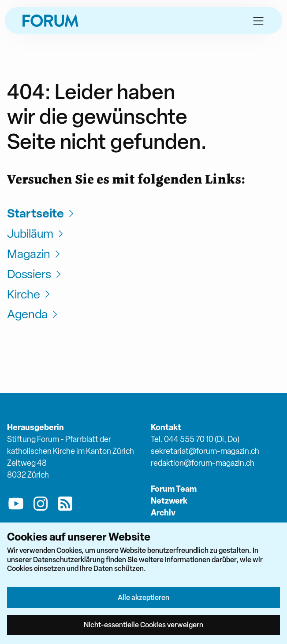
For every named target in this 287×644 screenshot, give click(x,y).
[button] (258, 21)
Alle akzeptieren (143, 597)
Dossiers (35, 274)
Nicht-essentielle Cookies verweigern (143, 625)
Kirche (30, 294)
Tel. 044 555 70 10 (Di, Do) (195, 439)
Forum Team (174, 489)
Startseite (42, 213)
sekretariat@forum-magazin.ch (205, 451)
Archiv (163, 513)
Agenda (34, 314)
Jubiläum (36, 234)
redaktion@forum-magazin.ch (203, 463)
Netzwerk (169, 501)
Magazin (35, 254)
